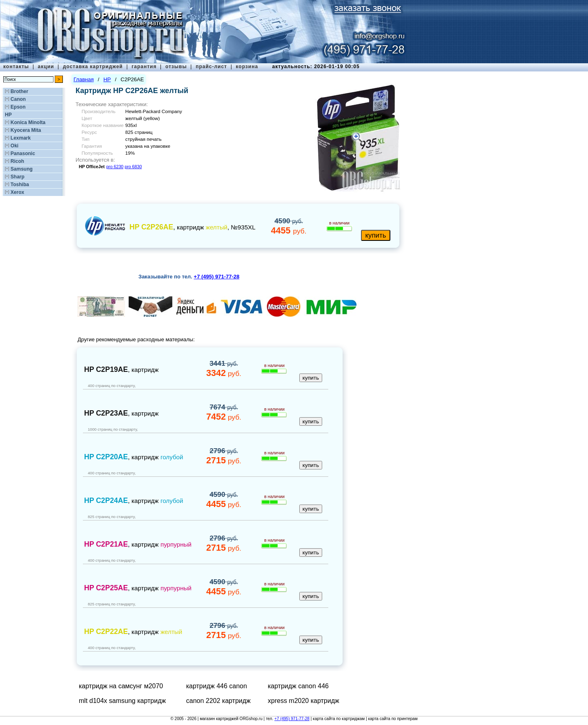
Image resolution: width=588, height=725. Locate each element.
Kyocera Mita (26, 130)
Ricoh (17, 161)
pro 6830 (133, 167)
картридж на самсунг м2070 (121, 686)
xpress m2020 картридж (304, 701)
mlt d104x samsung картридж (122, 701)
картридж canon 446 (298, 686)
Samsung (22, 169)
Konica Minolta (28, 122)
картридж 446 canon (217, 686)
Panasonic (23, 153)
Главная (84, 79)
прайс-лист (211, 67)
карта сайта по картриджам (339, 719)
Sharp (18, 177)
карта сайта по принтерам (393, 719)
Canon (18, 99)
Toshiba (20, 185)
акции (46, 67)
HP (8, 115)
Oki (14, 146)
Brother (19, 91)
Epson (18, 107)
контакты (16, 67)
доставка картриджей (93, 67)
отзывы (176, 67)
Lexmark (21, 138)
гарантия (144, 67)
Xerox (17, 192)
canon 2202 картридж (218, 701)
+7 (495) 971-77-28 (292, 719)
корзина (247, 67)
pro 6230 (115, 167)
